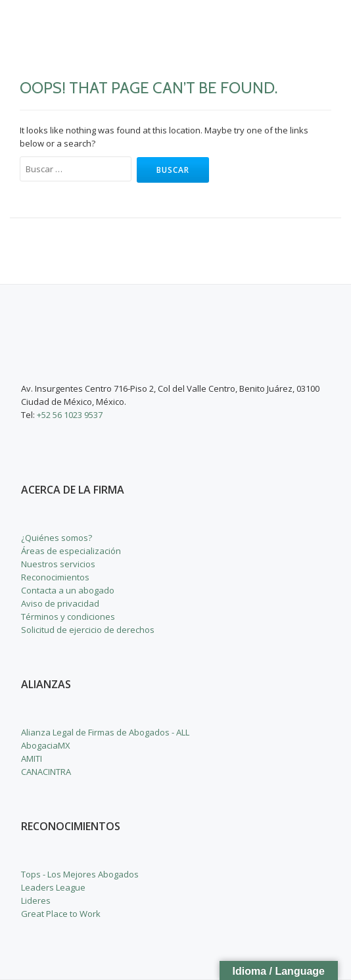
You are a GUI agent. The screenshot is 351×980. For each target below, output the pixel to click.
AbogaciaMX (46, 745)
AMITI (32, 758)
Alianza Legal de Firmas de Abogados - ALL (105, 732)
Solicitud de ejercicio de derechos (88, 630)
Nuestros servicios (58, 564)
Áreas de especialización (71, 551)
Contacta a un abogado (68, 590)
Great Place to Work (61, 914)
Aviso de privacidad (60, 603)
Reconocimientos (55, 577)
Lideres (36, 900)
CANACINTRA (46, 772)
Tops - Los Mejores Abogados (80, 874)
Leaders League (53, 887)
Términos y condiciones (68, 617)
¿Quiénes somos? (57, 538)
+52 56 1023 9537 (70, 415)
